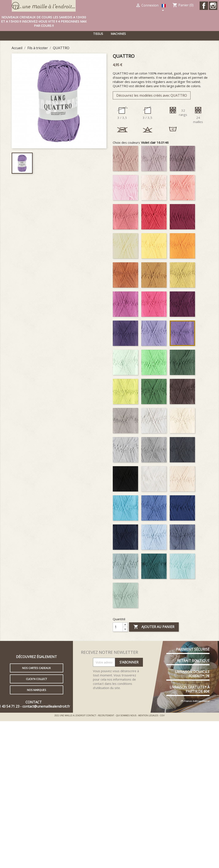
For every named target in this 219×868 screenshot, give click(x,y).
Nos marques (37, 690)
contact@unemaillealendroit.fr (46, 706)
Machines (118, 34)
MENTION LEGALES (148, 716)
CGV (162, 716)
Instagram (213, 6)
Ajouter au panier (154, 627)
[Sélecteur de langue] (164, 8)
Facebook (204, 6)
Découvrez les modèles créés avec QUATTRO (152, 95)
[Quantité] (118, 627)
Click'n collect (36, 679)
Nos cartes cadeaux (36, 668)
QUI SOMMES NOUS (126, 716)
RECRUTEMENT (106, 716)
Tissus (98, 34)
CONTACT (91, 716)
